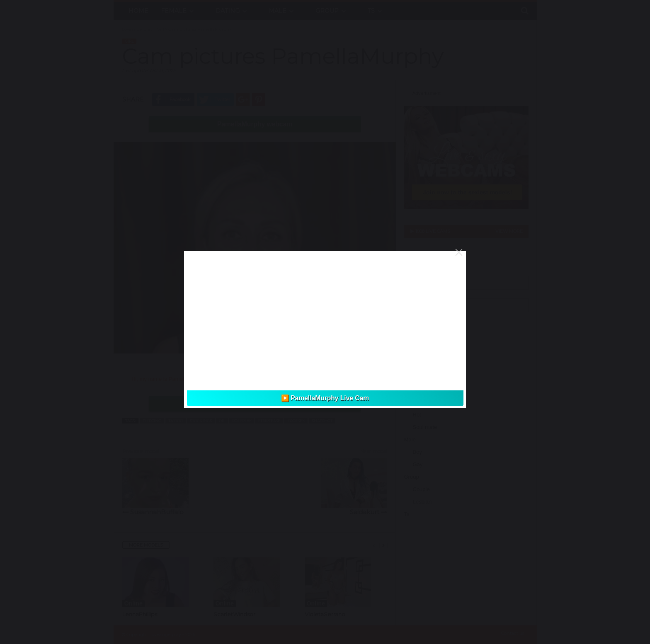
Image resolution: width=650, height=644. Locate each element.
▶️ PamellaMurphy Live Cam (325, 398)
